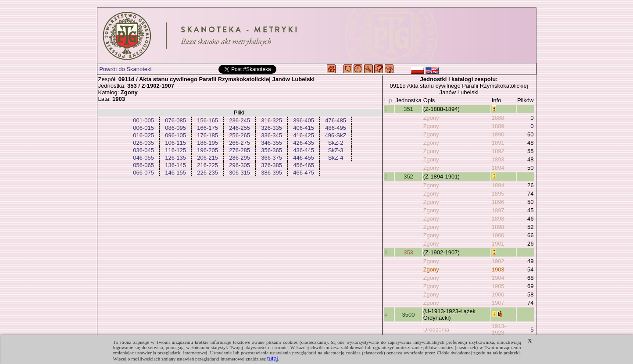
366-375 (272, 158)
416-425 (304, 135)
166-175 (207, 128)
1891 (498, 143)
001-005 (143, 120)
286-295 (240, 158)
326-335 (272, 128)
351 (408, 109)
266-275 (240, 143)
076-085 (175, 120)
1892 (498, 151)
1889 (498, 126)
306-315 (240, 173)
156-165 (207, 120)
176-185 (207, 135)
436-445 (304, 150)
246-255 (240, 128)
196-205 (207, 150)
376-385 (272, 165)
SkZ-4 (336, 158)
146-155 (175, 173)
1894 (498, 168)
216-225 (207, 165)
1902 (498, 261)
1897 (498, 210)
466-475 (304, 173)
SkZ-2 (336, 143)
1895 (498, 194)
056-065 (143, 165)
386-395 (272, 173)
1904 (498, 278)
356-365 (272, 150)
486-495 (336, 128)
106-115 (175, 143)
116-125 (175, 150)
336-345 (272, 135)
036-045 (143, 150)
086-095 (175, 128)
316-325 (272, 120)
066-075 (143, 173)
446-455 (304, 158)
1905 (498, 286)
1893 (498, 159)
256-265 (240, 135)
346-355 (272, 143)
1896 (498, 202)
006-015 (143, 128)
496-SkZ (336, 135)
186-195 (207, 143)
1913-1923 (499, 329)
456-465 (304, 165)
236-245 (240, 120)
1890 (498, 134)
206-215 (207, 158)
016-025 (143, 135)
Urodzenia (436, 330)
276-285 (240, 150)
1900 (498, 235)
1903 (498, 269)
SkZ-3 (336, 150)
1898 (498, 219)
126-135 (175, 158)
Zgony (431, 118)
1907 (498, 303)
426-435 (304, 143)
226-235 (207, 173)
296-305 (240, 165)
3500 (409, 315)
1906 (498, 294)
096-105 (175, 135)
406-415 (304, 128)
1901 (498, 244)
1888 (498, 118)
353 (408, 252)
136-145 (175, 165)
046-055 (143, 158)
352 (408, 177)
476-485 (336, 120)
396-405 (304, 120)
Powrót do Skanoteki (125, 69)
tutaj (273, 359)
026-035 (143, 143)
